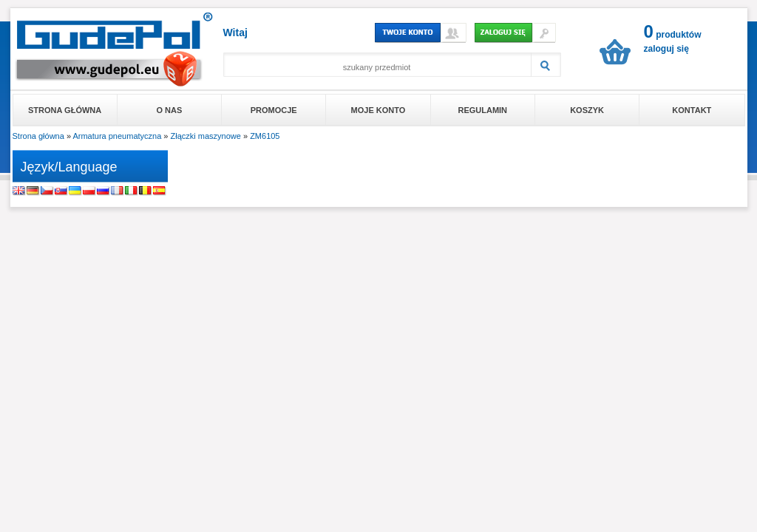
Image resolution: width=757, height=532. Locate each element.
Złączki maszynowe (206, 136)
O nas (170, 110)
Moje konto (378, 110)
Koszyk (587, 110)
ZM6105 (265, 136)
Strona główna (65, 110)
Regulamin (482, 110)
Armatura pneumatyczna (117, 136)
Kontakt (692, 110)
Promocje (274, 110)
